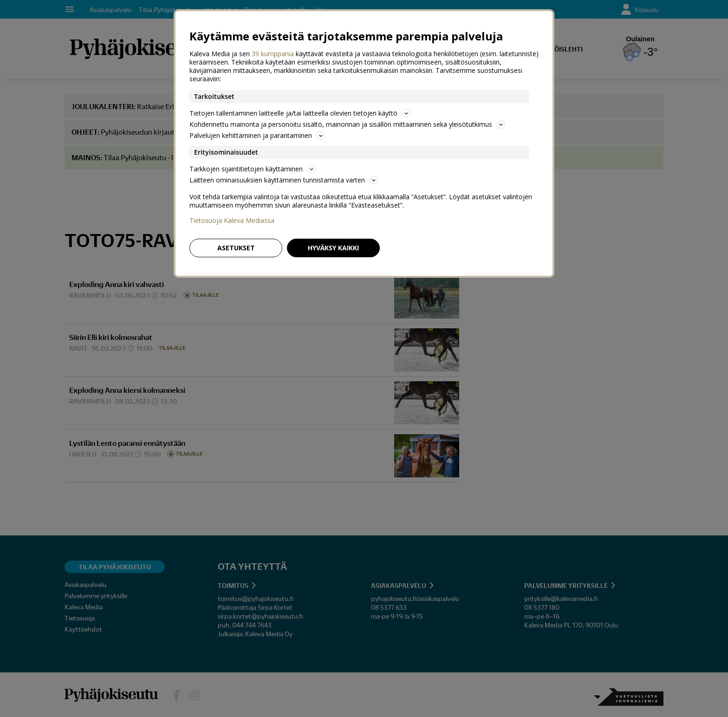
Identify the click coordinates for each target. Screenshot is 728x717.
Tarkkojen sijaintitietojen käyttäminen (253, 169)
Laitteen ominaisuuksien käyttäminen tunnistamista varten (284, 180)
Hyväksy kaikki (333, 248)
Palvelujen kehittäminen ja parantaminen (257, 135)
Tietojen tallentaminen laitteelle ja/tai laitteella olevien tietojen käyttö (300, 113)
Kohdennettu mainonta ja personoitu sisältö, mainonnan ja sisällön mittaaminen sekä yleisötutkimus (347, 124)
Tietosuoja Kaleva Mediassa (232, 221)
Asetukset (236, 248)
